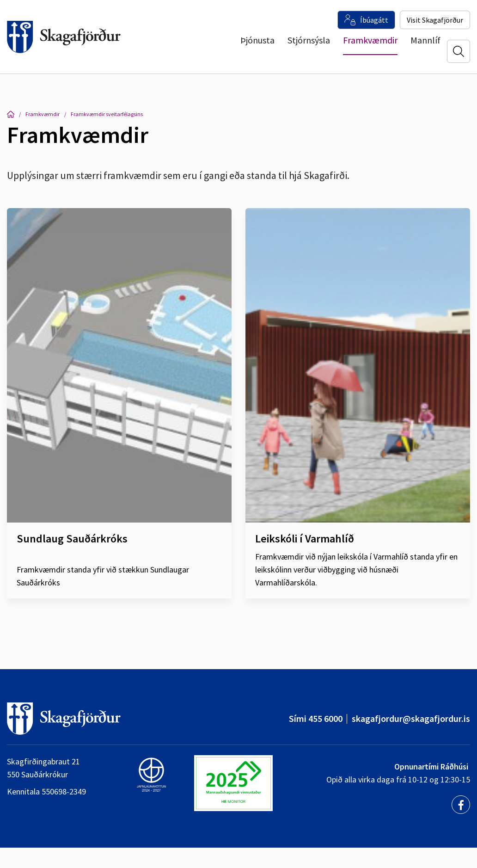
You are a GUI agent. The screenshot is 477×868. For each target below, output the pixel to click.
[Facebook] (461, 805)
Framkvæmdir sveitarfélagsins (107, 114)
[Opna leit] (459, 51)
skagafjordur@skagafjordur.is (411, 718)
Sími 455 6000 (316, 718)
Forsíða (11, 114)
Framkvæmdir (43, 114)
